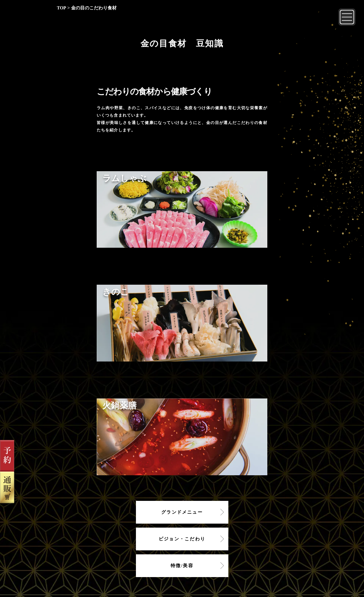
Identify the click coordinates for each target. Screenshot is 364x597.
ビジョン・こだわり (182, 539)
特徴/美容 (182, 566)
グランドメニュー (182, 512)
